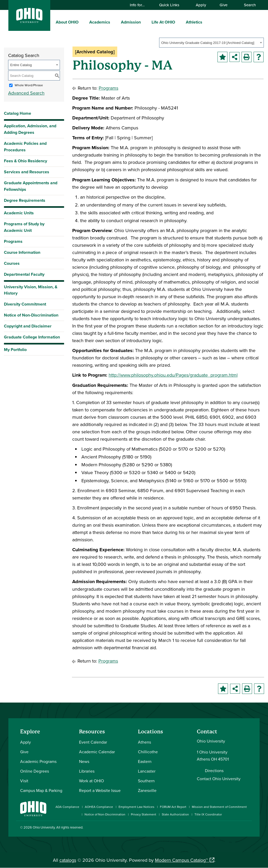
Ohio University (44, 827)
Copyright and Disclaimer (28, 326)
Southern (146, 781)
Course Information (22, 252)
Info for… (140, 5)
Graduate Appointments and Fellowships (31, 186)
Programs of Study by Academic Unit (24, 227)
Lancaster (147, 771)
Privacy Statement (144, 814)
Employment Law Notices (136, 807)
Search (247, 5)
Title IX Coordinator (208, 814)
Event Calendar (93, 742)
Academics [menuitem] (100, 22)
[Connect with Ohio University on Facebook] (201, 828)
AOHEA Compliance (99, 807)
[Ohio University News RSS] (249, 828)
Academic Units (19, 213)
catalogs (68, 860)
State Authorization (175, 814)
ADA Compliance (67, 807)
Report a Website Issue (100, 790)
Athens (144, 742)
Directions (214, 771)
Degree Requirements (25, 200)
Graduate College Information (32, 338)
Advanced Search (26, 93)
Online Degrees (35, 771)
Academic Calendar (97, 752)
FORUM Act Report (173, 807)
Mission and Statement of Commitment (219, 807)
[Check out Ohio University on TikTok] (241, 828)
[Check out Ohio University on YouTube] (225, 828)
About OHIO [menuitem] (67, 22)
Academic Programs (38, 761)
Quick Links (172, 5)
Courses (12, 263)
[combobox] (211, 43)
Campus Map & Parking (41, 790)
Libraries (87, 771)
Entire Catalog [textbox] (21, 65)
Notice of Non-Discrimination (31, 315)
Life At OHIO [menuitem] (163, 22)
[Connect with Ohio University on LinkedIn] (217, 828)
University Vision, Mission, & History (31, 290)
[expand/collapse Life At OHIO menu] (179, 22)
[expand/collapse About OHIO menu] (82, 22)
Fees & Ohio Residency (26, 161)
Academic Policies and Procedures (25, 147)
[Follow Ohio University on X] (233, 828)
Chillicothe (148, 752)
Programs (13, 241)
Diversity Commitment (25, 304)
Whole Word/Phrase (29, 85)
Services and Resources (27, 172)
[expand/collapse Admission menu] (145, 22)
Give (224, 5)
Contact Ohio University (219, 779)
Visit (24, 781)
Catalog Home (18, 113)
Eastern (145, 761)
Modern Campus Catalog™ (181, 860)
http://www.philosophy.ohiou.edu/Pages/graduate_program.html (173, 375)
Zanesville (147, 790)
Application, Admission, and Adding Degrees (30, 129)
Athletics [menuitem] (194, 22)
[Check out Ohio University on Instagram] (209, 828)
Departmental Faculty (24, 274)
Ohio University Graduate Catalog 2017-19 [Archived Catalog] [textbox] (208, 43)
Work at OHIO (91, 781)
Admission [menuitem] (131, 22)
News (84, 761)
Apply (201, 5)
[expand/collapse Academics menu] (114, 22)
